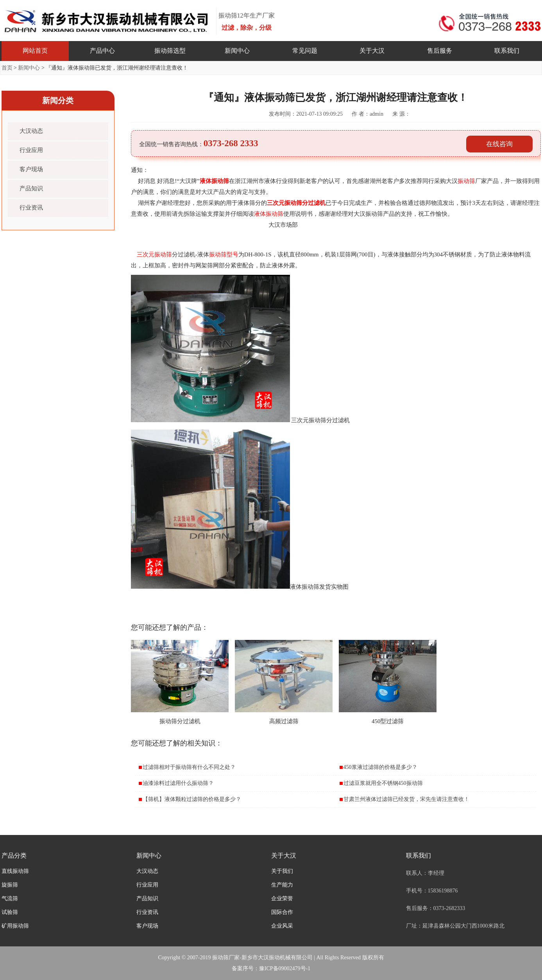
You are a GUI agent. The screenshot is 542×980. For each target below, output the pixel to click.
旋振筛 (10, 885)
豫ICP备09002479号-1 (285, 968)
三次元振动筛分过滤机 (296, 203)
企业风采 (282, 926)
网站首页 (35, 51)
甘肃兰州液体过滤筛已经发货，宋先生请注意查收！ (406, 799)
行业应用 (31, 150)
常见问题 (305, 51)
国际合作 (282, 912)
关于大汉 (372, 51)
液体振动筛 (214, 181)
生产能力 (282, 885)
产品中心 (102, 51)
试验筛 (10, 912)
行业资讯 (31, 208)
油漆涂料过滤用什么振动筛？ (178, 783)
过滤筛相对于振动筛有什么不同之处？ (189, 767)
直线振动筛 (15, 871)
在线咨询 (499, 144)
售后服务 (440, 51)
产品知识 (31, 188)
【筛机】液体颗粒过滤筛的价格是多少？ (192, 799)
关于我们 (282, 871)
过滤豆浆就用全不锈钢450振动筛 (383, 783)
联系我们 (507, 51)
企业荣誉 (282, 898)
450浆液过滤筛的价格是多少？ (380, 767)
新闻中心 (237, 51)
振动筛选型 (170, 51)
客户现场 (31, 169)
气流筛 (10, 898)
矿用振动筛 (15, 926)
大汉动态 (31, 131)
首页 (7, 68)
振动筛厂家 (226, 958)
